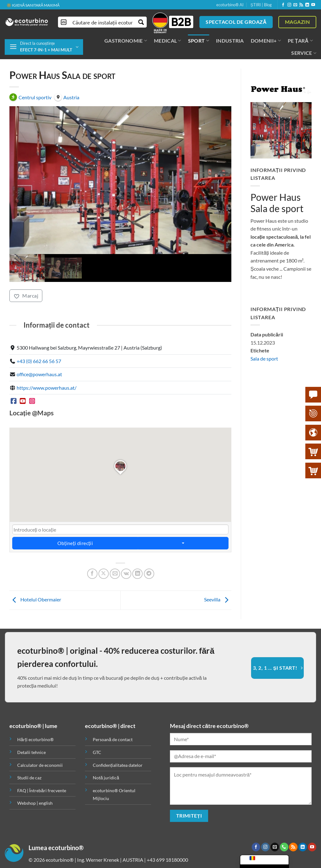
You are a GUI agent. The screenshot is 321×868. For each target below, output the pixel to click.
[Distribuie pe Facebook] (92, 551)
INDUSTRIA (230, 41)
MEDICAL (168, 41)
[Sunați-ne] (284, 824)
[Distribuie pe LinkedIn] (137, 551)
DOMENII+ (266, 41)
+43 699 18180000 (167, 837)
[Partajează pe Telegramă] (149, 551)
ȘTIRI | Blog (261, 5)
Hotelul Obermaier (35, 576)
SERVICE (304, 53)
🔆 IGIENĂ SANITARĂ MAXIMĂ (33, 5)
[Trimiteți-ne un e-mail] (295, 5)
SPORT (199, 41)
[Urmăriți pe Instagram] (289, 5)
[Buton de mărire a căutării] (141, 22)
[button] (44, 47)
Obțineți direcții (75, 520)
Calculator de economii (40, 742)
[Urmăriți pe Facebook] (283, 5)
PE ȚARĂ (300, 41)
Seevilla (218, 576)
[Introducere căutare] (103, 22)
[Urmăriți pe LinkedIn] (307, 5)
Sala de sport (264, 359)
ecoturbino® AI (230, 5)
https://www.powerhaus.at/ (47, 364)
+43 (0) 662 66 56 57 (39, 338)
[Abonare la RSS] (301, 5)
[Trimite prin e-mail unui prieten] (115, 551)
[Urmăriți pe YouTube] (313, 5)
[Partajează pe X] (104, 551)
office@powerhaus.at (39, 351)
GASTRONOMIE (126, 41)
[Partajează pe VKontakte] (126, 551)
